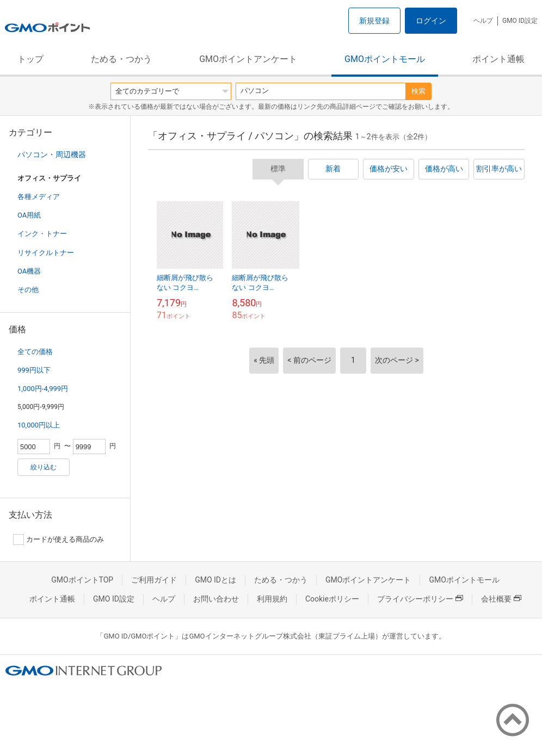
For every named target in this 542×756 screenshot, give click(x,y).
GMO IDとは (215, 580)
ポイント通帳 (498, 59)
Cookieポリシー (332, 599)
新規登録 (374, 21)
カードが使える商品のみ (58, 540)
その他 (28, 290)
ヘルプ (483, 21)
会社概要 (501, 599)
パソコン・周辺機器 (52, 154)
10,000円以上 (39, 425)
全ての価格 (35, 352)
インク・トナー (42, 234)
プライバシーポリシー (420, 599)
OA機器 (29, 271)
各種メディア (39, 197)
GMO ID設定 (520, 21)
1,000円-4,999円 (43, 389)
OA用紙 (29, 215)
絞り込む (44, 467)
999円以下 (34, 370)
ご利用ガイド (154, 580)
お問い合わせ (216, 599)
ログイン (431, 21)
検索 (418, 91)
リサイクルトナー (46, 253)
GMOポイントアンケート (248, 59)
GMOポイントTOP (82, 580)
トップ (30, 59)
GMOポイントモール (385, 59)
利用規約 (272, 599)
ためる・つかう (121, 59)
